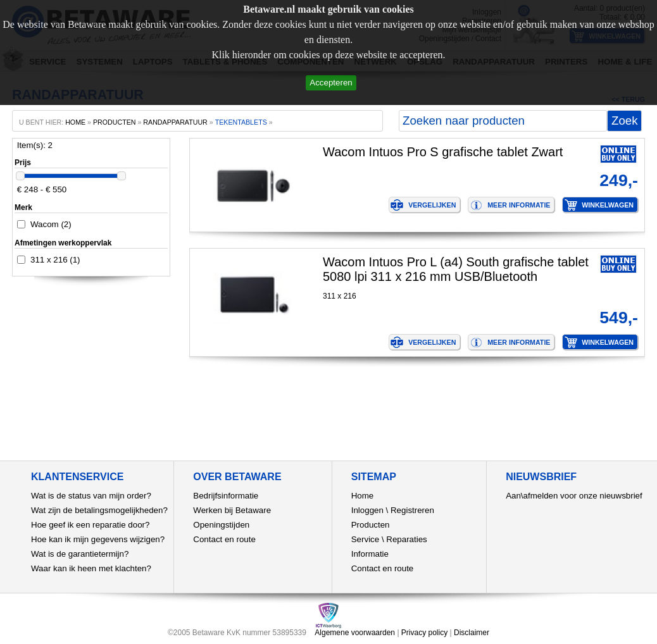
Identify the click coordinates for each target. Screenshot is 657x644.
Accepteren (331, 83)
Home (363, 496)
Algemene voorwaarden (355, 633)
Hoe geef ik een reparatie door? (90, 525)
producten (115, 122)
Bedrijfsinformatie (226, 496)
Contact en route (224, 539)
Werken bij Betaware (232, 510)
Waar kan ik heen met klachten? (91, 568)
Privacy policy (424, 633)
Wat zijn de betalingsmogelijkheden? (99, 510)
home (75, 122)
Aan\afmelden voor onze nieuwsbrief (574, 496)
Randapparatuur (175, 122)
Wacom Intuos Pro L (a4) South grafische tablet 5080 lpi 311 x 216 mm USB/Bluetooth (456, 269)
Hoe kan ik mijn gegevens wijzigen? (98, 539)
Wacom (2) (51, 224)
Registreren (412, 510)
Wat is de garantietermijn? (80, 554)
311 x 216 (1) (55, 260)
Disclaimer (472, 633)
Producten (371, 525)
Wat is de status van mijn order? (91, 496)
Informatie (370, 554)
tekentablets (241, 122)
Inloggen (367, 510)
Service (365, 539)
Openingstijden (221, 525)
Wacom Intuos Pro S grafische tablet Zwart (443, 152)
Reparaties (406, 539)
